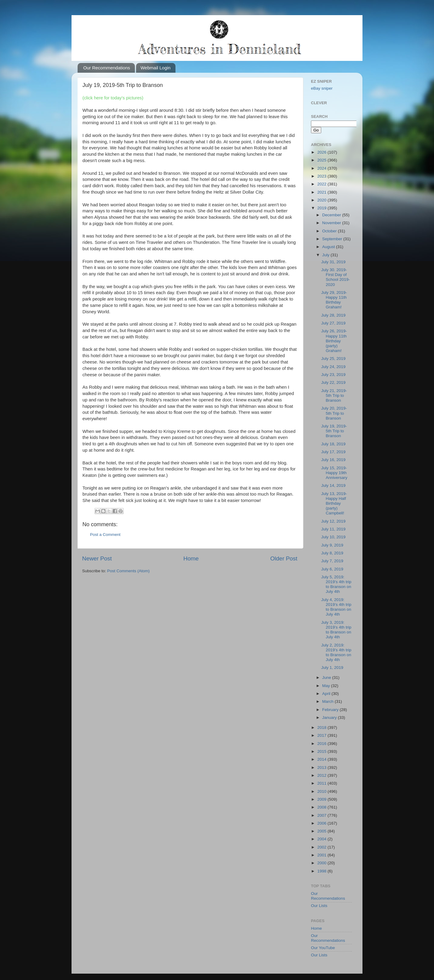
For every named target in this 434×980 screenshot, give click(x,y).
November (332, 223)
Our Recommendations (107, 68)
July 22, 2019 (333, 382)
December (332, 215)
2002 (322, 847)
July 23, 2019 (333, 375)
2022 (322, 184)
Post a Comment (105, 535)
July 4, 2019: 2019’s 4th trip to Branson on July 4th (336, 607)
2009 (322, 799)
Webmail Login (156, 68)
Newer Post (97, 558)
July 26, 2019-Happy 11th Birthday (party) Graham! (334, 341)
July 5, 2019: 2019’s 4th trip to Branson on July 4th (336, 584)
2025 (322, 160)
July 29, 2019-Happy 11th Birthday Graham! (334, 300)
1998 (322, 871)
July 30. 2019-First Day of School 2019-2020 (336, 277)
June (327, 678)
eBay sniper (322, 88)
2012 (322, 775)
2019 (322, 208)
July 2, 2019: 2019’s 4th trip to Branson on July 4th (336, 653)
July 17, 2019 (333, 452)
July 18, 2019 (333, 444)
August (329, 247)
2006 (322, 823)
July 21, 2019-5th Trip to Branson (334, 395)
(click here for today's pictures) (113, 98)
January (330, 718)
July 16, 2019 (333, 460)
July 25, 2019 (333, 359)
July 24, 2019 (333, 367)
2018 (322, 728)
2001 (322, 855)
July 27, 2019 (333, 323)
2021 (322, 192)
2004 (322, 839)
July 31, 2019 (333, 262)
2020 (322, 200)
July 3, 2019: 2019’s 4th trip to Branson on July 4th (336, 630)
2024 (322, 168)
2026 (322, 152)
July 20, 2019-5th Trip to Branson (334, 413)
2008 (322, 807)
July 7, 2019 (332, 561)
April (327, 694)
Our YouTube (323, 948)
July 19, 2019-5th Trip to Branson (334, 431)
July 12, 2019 (333, 521)
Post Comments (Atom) (129, 571)
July (326, 255)
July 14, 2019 (333, 485)
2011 (322, 783)
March (328, 701)
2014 (322, 759)
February (331, 710)
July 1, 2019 (332, 668)
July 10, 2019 (333, 537)
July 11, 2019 (333, 529)
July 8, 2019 (332, 553)
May (327, 686)
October (330, 231)
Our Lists (319, 906)
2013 (322, 767)
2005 (322, 831)
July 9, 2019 (332, 545)
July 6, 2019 (332, 569)
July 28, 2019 (333, 315)
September (333, 239)
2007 (322, 815)
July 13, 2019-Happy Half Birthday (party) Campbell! (334, 503)
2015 (322, 751)
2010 (322, 791)
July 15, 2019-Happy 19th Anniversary (334, 473)
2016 (322, 744)
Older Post (284, 558)
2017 (322, 735)
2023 (322, 176)
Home (191, 558)
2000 (322, 863)
